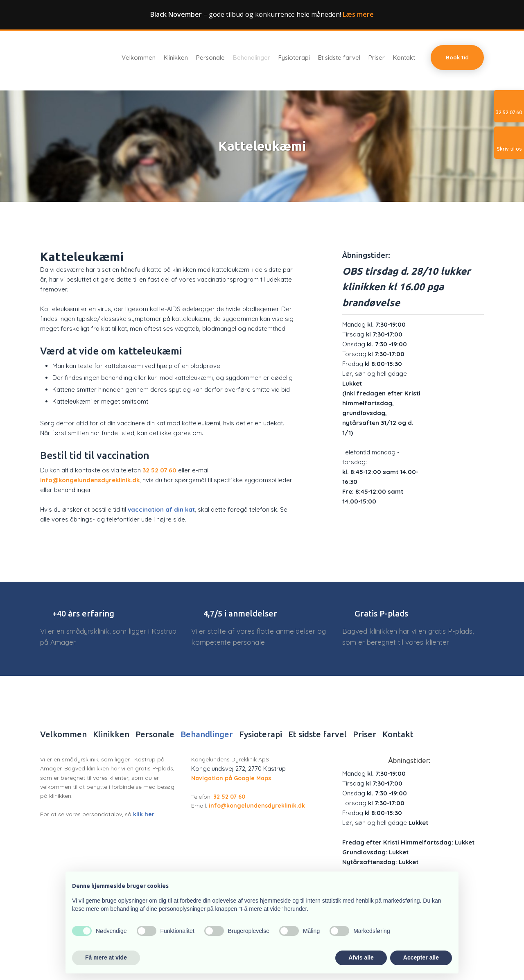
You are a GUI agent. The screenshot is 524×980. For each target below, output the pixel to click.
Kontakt (404, 58)
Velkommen (139, 58)
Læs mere (358, 14)
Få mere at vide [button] (106, 957)
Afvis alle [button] (361, 957)
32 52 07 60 (159, 470)
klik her (144, 814)
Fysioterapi (294, 58)
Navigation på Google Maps (231, 778)
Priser (377, 58)
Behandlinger (252, 58)
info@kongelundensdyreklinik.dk (90, 480)
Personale (210, 58)
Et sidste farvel (339, 58)
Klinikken (176, 58)
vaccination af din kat (161, 509)
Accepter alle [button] (421, 957)
